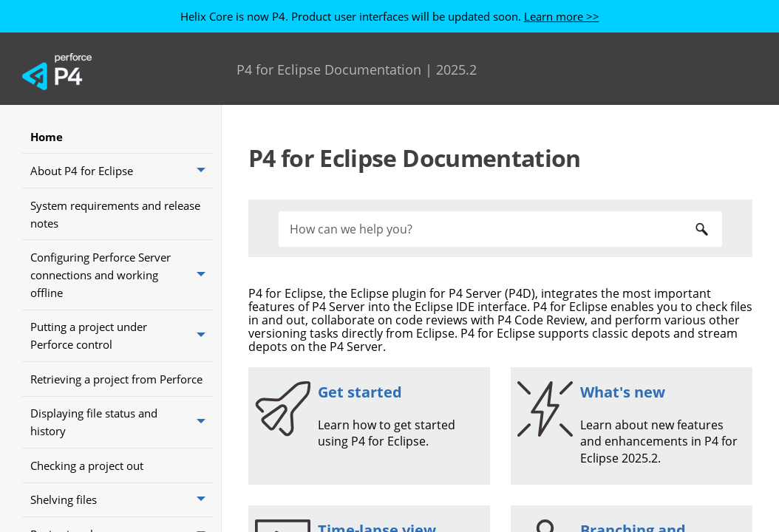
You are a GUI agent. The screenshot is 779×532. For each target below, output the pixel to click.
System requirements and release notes (115, 214)
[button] (203, 170)
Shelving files (122, 500)
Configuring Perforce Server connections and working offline (122, 274)
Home (47, 137)
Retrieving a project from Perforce (116, 379)
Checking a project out (87, 465)
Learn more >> (562, 16)
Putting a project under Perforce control (122, 336)
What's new (623, 392)
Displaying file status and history (122, 422)
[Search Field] (500, 229)
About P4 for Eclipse (122, 171)
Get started (360, 392)
